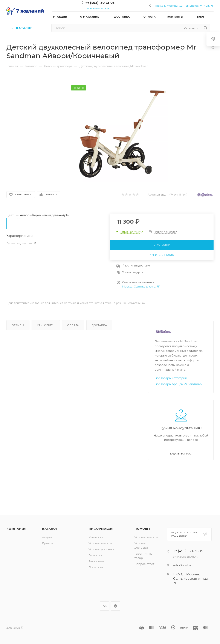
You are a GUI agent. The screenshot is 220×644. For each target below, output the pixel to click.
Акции (47, 537)
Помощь (143, 529)
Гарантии (95, 555)
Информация (101, 529)
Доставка (99, 325)
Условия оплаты (100, 543)
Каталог (50, 529)
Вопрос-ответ (144, 564)
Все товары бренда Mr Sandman (178, 384)
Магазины (96, 537)
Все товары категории (171, 378)
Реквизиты (96, 561)
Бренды (48, 543)
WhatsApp (115, 606)
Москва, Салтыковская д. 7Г (141, 287)
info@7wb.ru (183, 565)
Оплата (73, 325)
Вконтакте (105, 606)
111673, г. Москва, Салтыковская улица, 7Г (184, 6)
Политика (96, 567)
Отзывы (18, 325)
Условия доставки (102, 549)
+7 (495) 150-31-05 (100, 3)
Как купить (46, 325)
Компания (16, 529)
